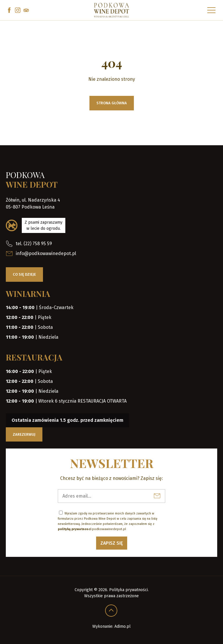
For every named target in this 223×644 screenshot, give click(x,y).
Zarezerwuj (24, 434)
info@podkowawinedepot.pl (41, 254)
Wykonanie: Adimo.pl (111, 626)
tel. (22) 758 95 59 (29, 244)
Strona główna (112, 103)
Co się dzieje (24, 274)
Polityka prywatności (128, 590)
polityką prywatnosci (74, 529)
